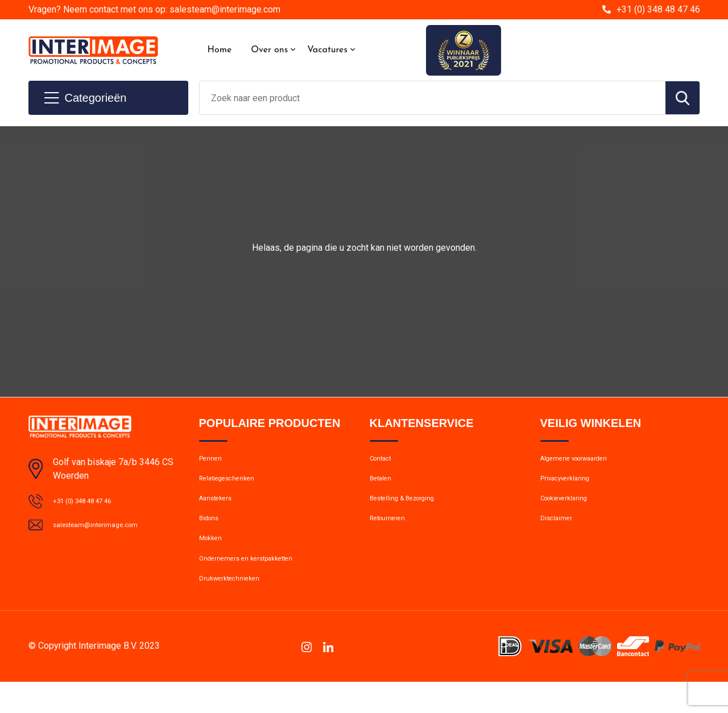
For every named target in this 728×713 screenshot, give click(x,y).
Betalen (384, 486)
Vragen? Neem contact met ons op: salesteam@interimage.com (154, 9)
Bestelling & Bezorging (411, 510)
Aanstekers (220, 510)
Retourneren (393, 534)
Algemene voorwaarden (585, 461)
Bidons (212, 534)
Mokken (214, 559)
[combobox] (433, 98)
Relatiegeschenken (234, 486)
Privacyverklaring (571, 486)
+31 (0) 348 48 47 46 (658, 9)
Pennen (213, 461)
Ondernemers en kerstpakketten (259, 583)
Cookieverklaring (571, 510)
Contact (385, 461)
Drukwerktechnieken (236, 608)
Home (220, 50)
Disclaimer (560, 534)
